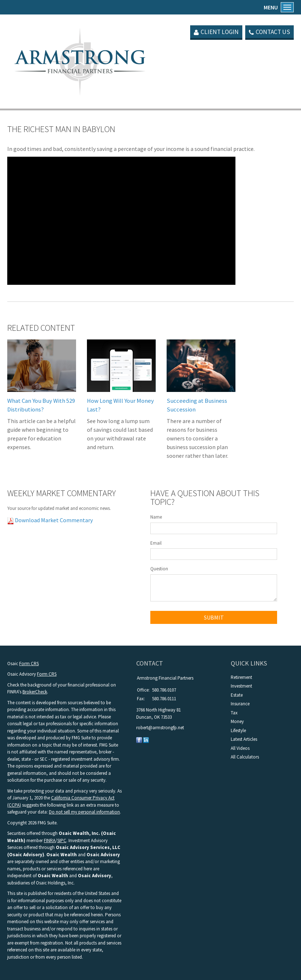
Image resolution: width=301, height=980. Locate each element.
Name (156, 517)
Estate (237, 695)
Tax (234, 713)
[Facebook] (139, 740)
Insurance (240, 704)
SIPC (62, 840)
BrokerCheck (35, 692)
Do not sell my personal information (84, 812)
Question (159, 569)
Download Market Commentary (53, 520)
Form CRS (29, 664)
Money (237, 721)
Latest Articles (244, 739)
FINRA (50, 840)
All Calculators (245, 757)
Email (156, 543)
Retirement (241, 677)
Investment (241, 686)
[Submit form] (214, 617)
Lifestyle (238, 730)
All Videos (240, 748)
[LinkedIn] (146, 740)
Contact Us (269, 32)
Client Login (213, 32)
